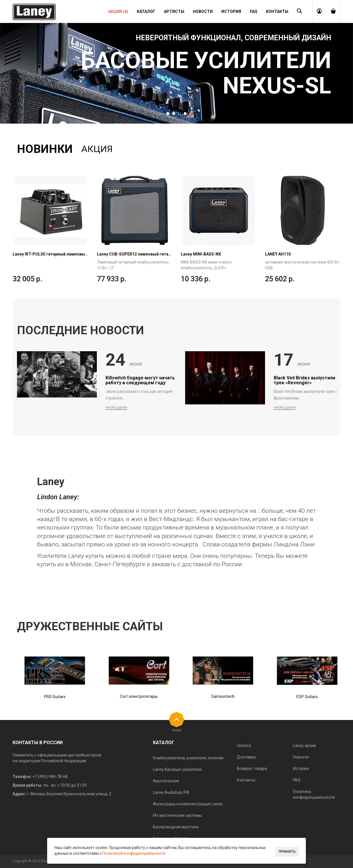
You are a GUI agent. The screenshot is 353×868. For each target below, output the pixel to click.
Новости (301, 757)
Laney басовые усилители (177, 769)
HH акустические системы (177, 815)
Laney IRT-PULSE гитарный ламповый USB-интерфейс (66, 254)
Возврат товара (252, 769)
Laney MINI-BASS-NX (201, 254)
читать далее (116, 407)
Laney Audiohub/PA (171, 792)
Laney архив (304, 746)
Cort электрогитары (139, 696)
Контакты (246, 780)
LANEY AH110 (278, 254)
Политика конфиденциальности (314, 794)
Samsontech (223, 696)
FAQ (297, 780)
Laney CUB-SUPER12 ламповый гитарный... (140, 254)
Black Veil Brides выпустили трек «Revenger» (304, 380)
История (301, 769)
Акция (97, 149)
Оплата (244, 746)
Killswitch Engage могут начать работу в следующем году (140, 380)
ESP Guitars (307, 697)
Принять (287, 852)
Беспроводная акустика (176, 827)
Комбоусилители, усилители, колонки (188, 758)
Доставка (246, 757)
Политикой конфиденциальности (134, 853)
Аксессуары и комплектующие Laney (188, 804)
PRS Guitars (55, 697)
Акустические (166, 781)
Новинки (45, 149)
